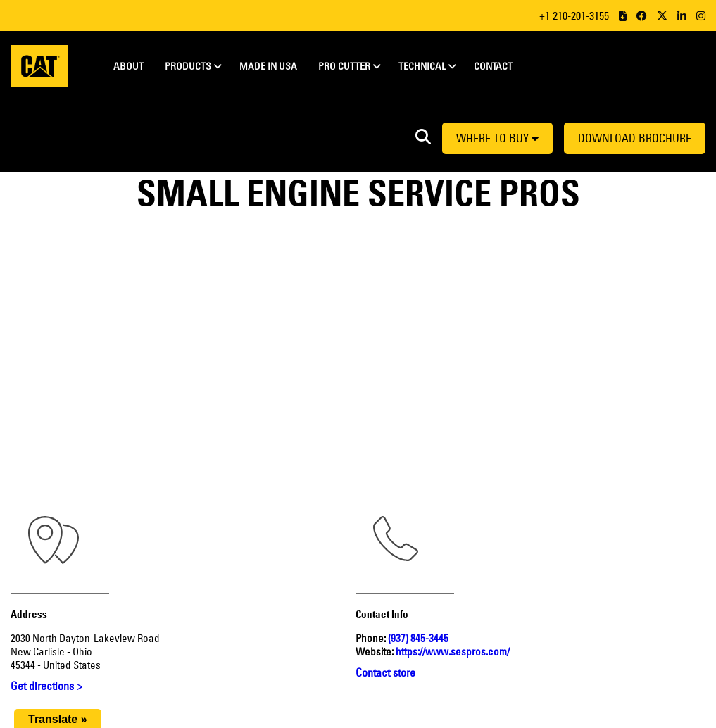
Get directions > (46, 686)
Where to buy (497, 138)
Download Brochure (635, 138)
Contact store (385, 672)
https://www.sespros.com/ (453, 652)
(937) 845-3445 (418, 638)
